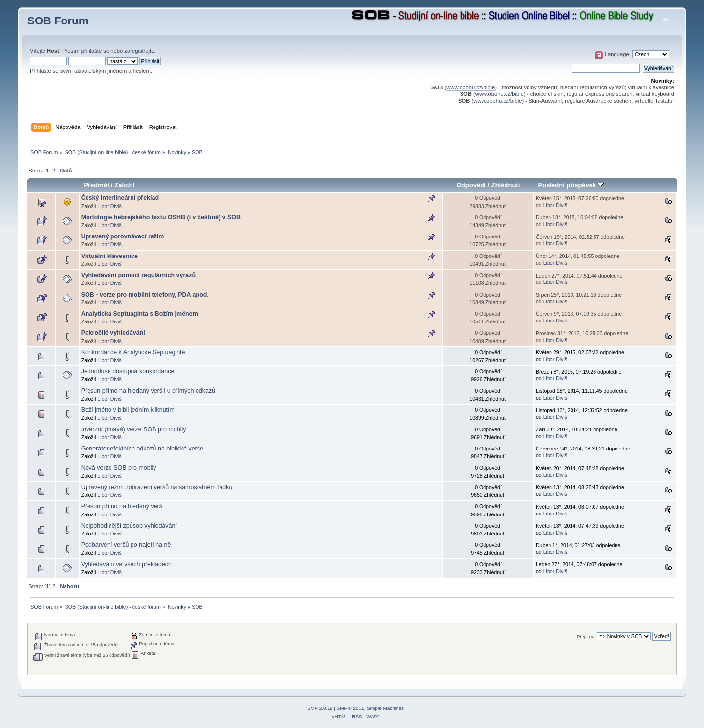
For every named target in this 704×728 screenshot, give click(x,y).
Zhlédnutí (506, 185)
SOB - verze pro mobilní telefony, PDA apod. (145, 295)
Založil (124, 185)
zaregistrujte (139, 51)
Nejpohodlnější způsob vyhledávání (129, 526)
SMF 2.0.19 (320, 708)
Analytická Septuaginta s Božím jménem (140, 314)
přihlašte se (95, 51)
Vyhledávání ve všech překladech (126, 564)
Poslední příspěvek (571, 185)
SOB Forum (58, 21)
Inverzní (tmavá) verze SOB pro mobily (134, 429)
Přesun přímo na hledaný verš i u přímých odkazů (148, 391)
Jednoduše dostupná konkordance (128, 371)
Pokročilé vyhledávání (113, 333)
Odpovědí (471, 185)
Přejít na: (586, 636)
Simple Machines (385, 708)
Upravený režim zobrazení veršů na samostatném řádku (157, 487)
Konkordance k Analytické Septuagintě (133, 352)
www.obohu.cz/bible (471, 87)
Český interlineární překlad (120, 198)
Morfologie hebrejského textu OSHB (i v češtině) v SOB (161, 217)
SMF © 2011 (351, 708)
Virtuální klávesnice (110, 256)
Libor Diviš (109, 206)
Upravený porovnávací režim (123, 236)
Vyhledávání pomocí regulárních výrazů (138, 275)
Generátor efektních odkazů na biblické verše (142, 449)
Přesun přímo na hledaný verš (122, 506)
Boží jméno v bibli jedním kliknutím (128, 410)
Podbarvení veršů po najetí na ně (126, 545)
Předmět (96, 185)
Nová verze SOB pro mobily (119, 468)
